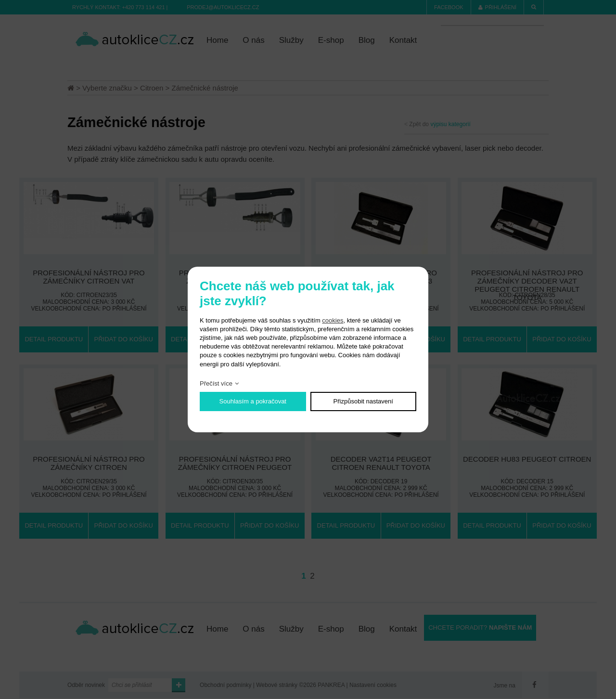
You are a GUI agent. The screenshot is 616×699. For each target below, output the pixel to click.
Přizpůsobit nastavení (363, 401)
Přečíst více (216, 383)
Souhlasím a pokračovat (253, 401)
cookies (333, 320)
